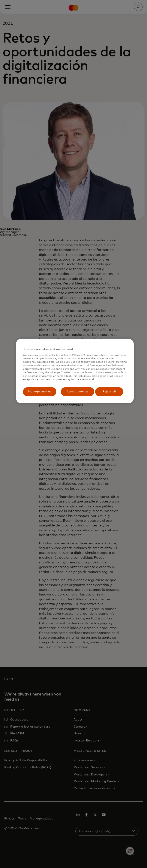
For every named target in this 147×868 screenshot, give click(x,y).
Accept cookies (78, 391)
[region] (75, 371)
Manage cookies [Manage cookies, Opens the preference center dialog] (40, 391)
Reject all (109, 391)
